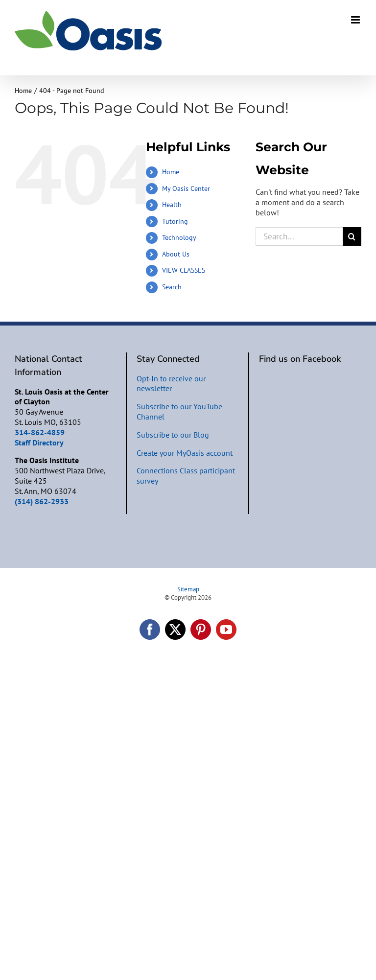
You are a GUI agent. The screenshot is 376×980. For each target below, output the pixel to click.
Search (172, 287)
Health (172, 205)
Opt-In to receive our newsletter (171, 384)
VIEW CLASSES (184, 270)
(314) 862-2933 (42, 501)
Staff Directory (39, 443)
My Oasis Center (186, 188)
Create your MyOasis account (185, 453)
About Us (176, 254)
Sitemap (188, 589)
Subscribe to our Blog (173, 435)
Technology (179, 237)
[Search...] (299, 236)
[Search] (352, 236)
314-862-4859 (40, 432)
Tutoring (175, 221)
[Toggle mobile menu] (356, 20)
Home (171, 172)
